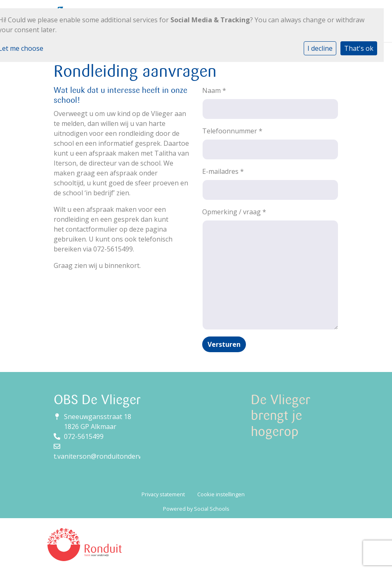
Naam (214, 90)
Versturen (224, 344)
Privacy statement (163, 494)
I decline (320, 48)
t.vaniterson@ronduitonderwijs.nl (105, 456)
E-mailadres (223, 171)
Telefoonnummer (232, 131)
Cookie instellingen (221, 494)
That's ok (359, 48)
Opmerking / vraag (234, 212)
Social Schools (212, 509)
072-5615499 (84, 436)
